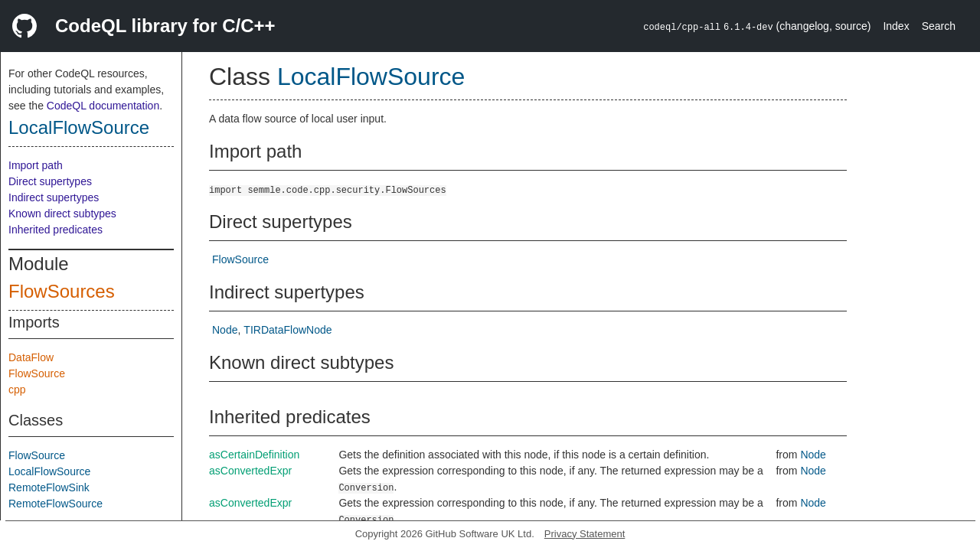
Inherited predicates (56, 230)
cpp (17, 390)
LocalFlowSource (79, 127)
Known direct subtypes (62, 214)
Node (225, 330)
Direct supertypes (50, 181)
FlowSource (37, 373)
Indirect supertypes (54, 197)
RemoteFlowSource (56, 504)
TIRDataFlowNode (287, 330)
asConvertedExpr (250, 471)
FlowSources (62, 291)
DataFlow (31, 357)
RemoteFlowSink (49, 487)
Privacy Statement (585, 534)
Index (896, 26)
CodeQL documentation (103, 106)
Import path (36, 165)
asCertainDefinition (254, 455)
